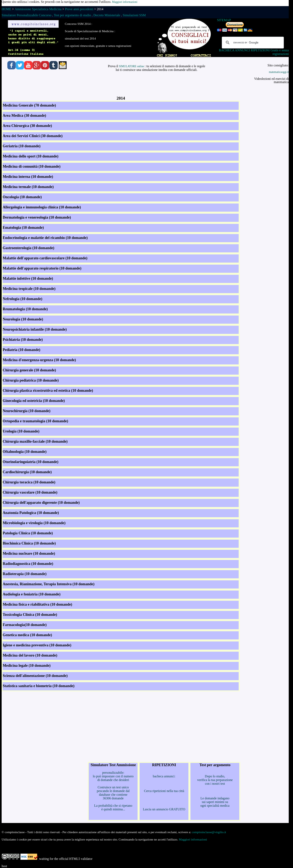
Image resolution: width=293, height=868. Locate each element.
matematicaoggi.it (279, 72)
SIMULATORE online (132, 66)
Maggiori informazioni (125, 2)
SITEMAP (224, 20)
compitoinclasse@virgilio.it (209, 832)
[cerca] (252, 43)
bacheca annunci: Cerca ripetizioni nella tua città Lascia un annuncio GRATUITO (164, 787)
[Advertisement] (121, 87)
